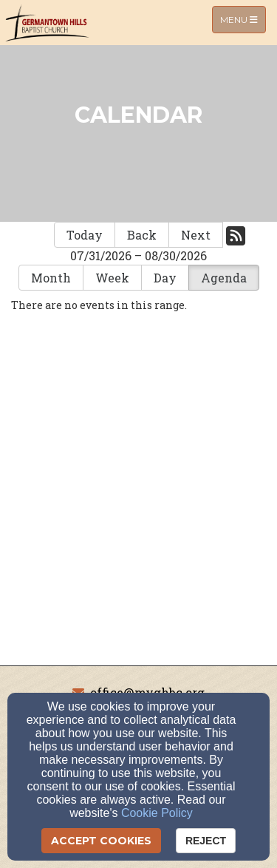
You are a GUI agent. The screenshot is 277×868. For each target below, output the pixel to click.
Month (51, 278)
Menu (243, 19)
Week (112, 278)
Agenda (224, 278)
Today (85, 235)
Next (196, 235)
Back (142, 235)
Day (165, 278)
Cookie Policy (157, 813)
